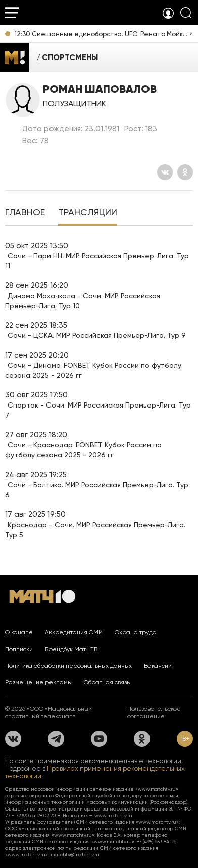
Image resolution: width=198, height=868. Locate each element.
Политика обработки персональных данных (68, 666)
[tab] (25, 213)
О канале (19, 632)
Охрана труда (136, 632)
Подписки (19, 649)
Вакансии (158, 666)
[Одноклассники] (185, 172)
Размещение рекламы (38, 682)
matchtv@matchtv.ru (75, 855)
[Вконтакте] (165, 172)
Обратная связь (107, 682)
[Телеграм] (56, 739)
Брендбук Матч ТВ (71, 649)
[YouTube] (99, 739)
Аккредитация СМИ (74, 632)
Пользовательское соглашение (154, 712)
